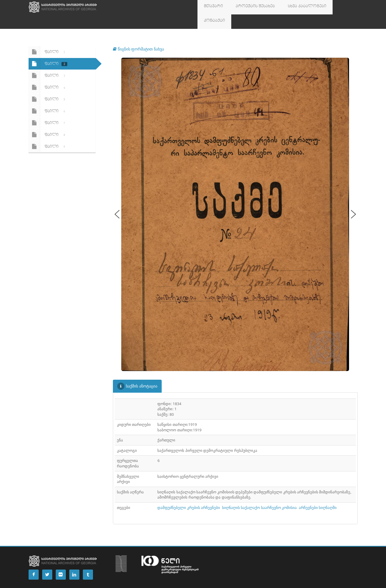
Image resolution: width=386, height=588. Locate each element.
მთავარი (211, 7)
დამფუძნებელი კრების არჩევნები (189, 493)
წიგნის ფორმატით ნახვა (138, 34)
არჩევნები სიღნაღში (318, 493)
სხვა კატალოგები (293, 7)
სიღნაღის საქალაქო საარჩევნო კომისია (259, 493)
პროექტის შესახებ (247, 7)
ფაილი (48, 38)
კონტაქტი (329, 7)
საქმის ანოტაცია (137, 372)
